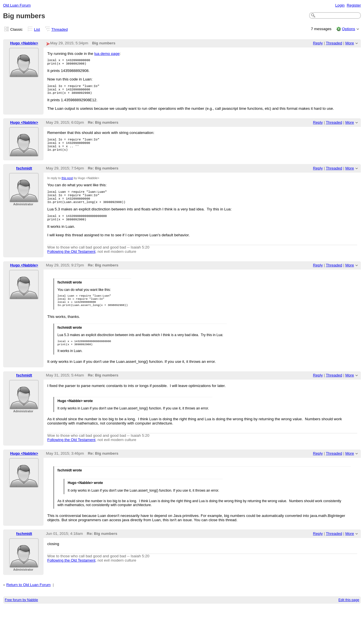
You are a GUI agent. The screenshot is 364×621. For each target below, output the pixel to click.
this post (67, 184)
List (37, 29)
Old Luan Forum (17, 5)
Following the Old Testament (71, 262)
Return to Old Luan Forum (28, 599)
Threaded (60, 29)
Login (340, 5)
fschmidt (24, 174)
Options (348, 29)
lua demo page (107, 54)
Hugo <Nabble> (24, 43)
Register (354, 5)
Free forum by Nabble (21, 614)
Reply (318, 43)
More (350, 43)
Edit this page (349, 614)
